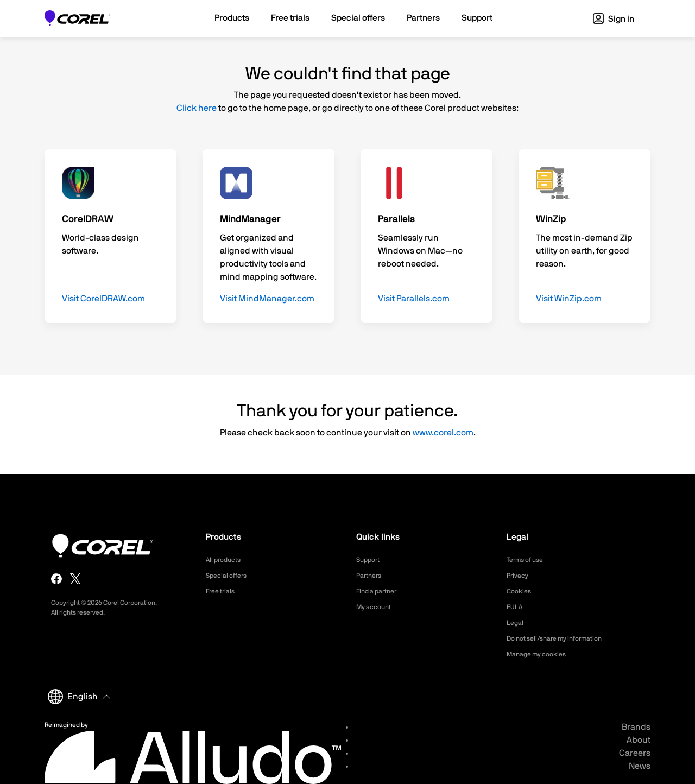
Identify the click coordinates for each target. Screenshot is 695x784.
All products (226, 560)
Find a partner (380, 591)
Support (370, 560)
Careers (635, 753)
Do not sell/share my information (563, 638)
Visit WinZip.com (569, 299)
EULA (516, 607)
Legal (516, 623)
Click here (197, 108)
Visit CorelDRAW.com (103, 299)
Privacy (519, 576)
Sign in (614, 19)
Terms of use (528, 560)
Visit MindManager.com (267, 299)
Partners (371, 576)
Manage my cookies (541, 654)
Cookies (520, 591)
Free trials (223, 591)
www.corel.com (443, 433)
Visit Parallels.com (414, 299)
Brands (636, 727)
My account (377, 607)
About (639, 740)
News (640, 766)
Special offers (229, 576)
